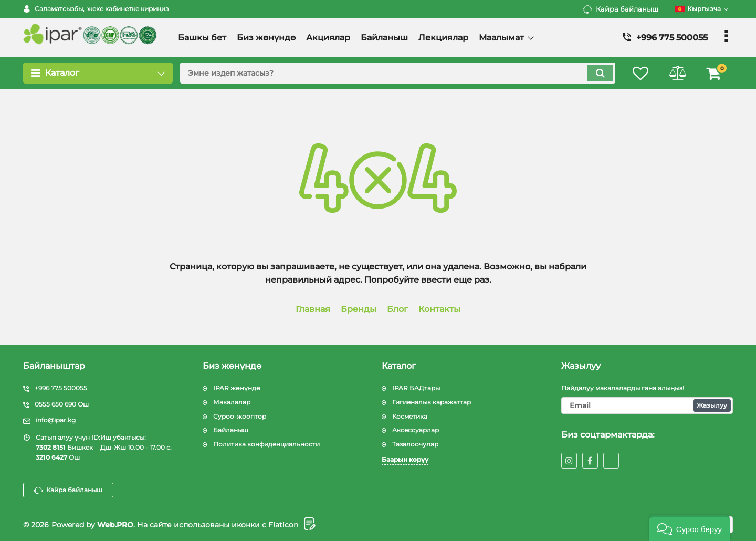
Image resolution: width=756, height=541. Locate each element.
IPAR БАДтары (416, 388)
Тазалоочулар (415, 444)
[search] (398, 73)
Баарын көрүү (405, 459)
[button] (690, 528)
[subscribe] (647, 405)
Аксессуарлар (416, 430)
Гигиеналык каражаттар (432, 402)
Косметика (410, 416)
